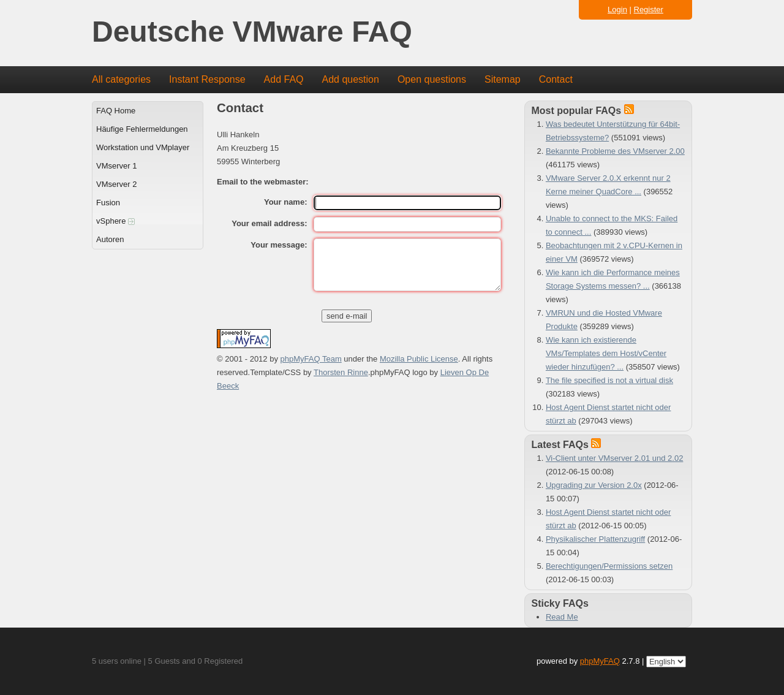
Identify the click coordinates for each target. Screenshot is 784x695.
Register (649, 9)
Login (617, 9)
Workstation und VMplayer (143, 147)
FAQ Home (116, 111)
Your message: (279, 245)
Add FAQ (284, 79)
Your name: (286, 202)
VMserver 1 (116, 166)
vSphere (115, 221)
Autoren (110, 239)
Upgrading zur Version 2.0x (594, 485)
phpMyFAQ (600, 661)
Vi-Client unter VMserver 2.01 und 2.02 (615, 458)
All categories (121, 79)
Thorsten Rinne (341, 372)
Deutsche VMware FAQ (252, 32)
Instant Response (207, 79)
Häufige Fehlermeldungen (142, 129)
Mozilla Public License (419, 359)
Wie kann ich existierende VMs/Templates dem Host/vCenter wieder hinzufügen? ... (606, 353)
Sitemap (503, 79)
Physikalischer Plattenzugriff (595, 539)
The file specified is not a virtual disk (609, 380)
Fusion (108, 203)
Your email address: (269, 223)
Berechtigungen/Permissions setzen (609, 566)
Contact (556, 79)
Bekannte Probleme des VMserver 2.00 (615, 151)
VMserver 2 (116, 184)
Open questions (432, 79)
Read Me (562, 617)
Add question (351, 79)
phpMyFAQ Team (311, 359)
